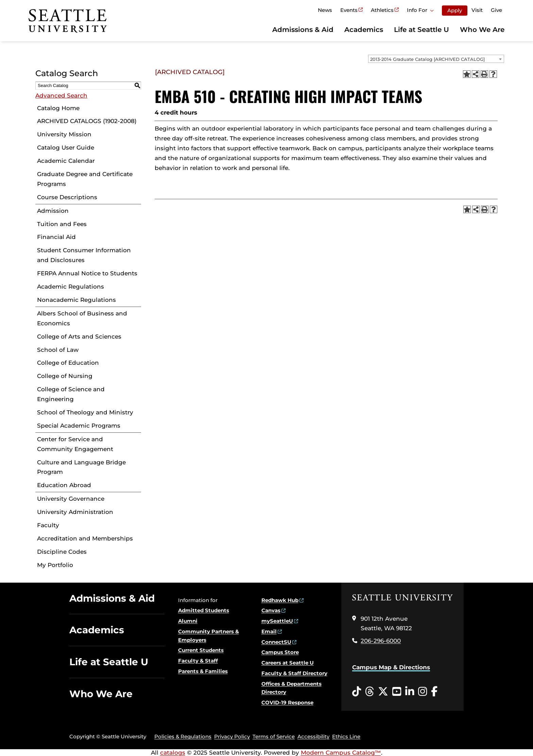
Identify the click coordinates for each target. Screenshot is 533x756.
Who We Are (482, 30)
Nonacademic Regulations (76, 300)
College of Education (68, 363)
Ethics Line (346, 736)
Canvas (271, 610)
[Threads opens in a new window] (369, 692)
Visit (477, 10)
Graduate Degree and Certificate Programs (85, 179)
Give (496, 10)
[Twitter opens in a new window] (383, 692)
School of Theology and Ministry (85, 412)
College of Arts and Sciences (79, 337)
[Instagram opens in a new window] (423, 692)
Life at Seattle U (422, 30)
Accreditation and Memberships (85, 538)
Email (269, 631)
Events (349, 10)
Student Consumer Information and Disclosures (84, 255)
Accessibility (313, 736)
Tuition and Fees (62, 224)
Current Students (201, 650)
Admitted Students (204, 610)
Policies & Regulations (183, 736)
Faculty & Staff (198, 661)
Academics (364, 30)
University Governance (71, 499)
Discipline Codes (62, 552)
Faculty (48, 525)
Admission (53, 211)
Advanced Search (61, 96)
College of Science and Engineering (71, 394)
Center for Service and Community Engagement (75, 444)
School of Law (58, 350)
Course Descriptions (67, 197)
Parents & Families (203, 671)
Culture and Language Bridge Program (81, 467)
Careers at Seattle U (288, 663)
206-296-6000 (381, 641)
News (325, 10)
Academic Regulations (71, 287)
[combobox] (436, 59)
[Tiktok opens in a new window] (357, 692)
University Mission (64, 134)
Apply (455, 10)
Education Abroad (64, 485)
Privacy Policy (232, 736)
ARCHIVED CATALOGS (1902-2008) (87, 121)
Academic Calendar (66, 161)
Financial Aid (56, 237)
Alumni (188, 621)
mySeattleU (277, 621)
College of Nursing (65, 376)
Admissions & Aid (303, 30)
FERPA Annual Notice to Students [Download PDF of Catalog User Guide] (87, 273)
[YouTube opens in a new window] (397, 692)
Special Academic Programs (79, 426)
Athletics (382, 10)
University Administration (75, 512)
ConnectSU (276, 642)
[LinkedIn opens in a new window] (410, 692)
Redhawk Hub (280, 600)
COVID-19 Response (287, 702)
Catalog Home (58, 108)
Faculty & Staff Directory (294, 673)
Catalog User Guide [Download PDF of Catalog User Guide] (66, 148)
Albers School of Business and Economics (82, 318)
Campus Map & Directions (391, 667)
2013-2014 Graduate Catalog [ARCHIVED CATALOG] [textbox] (427, 59)
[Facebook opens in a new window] (434, 692)
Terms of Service (274, 736)
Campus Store (280, 652)
